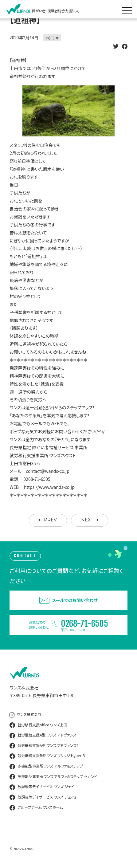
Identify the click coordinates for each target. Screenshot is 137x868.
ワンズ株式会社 (25, 715)
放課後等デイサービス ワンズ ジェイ (42, 787)
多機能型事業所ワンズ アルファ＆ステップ (46, 766)
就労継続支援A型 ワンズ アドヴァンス (43, 735)
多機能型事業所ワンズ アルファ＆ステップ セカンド (53, 777)
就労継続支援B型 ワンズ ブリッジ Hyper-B (47, 756)
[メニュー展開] (129, 9)
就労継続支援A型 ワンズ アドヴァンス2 (44, 746)
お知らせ (52, 38)
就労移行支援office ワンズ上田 (38, 725)
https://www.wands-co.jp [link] (49, 487)
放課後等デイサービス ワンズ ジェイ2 (43, 797)
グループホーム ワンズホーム (36, 807)
